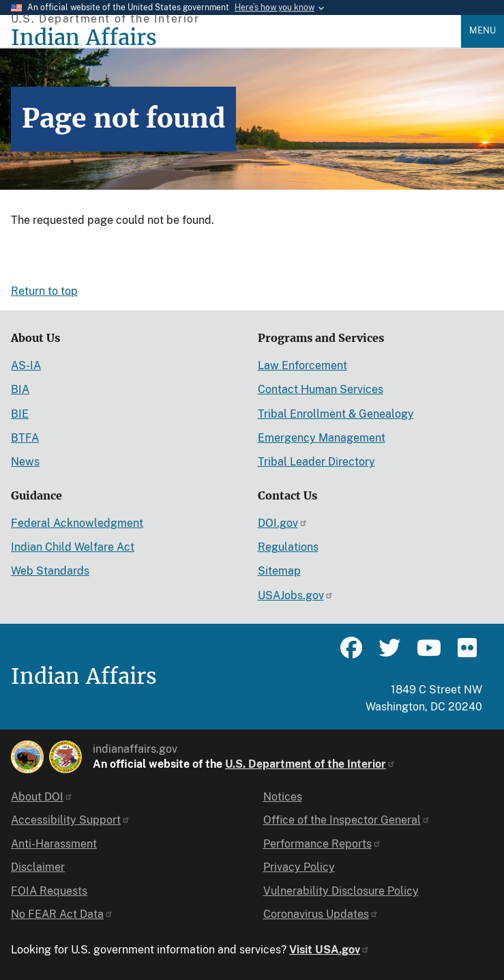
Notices (283, 797)
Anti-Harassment (54, 844)
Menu (483, 30)
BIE (20, 414)
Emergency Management (322, 438)
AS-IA (26, 365)
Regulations (288, 547)
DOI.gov (283, 523)
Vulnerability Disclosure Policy (341, 891)
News (25, 462)
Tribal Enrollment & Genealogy (336, 414)
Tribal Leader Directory (316, 462)
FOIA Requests (49, 891)
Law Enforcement (302, 365)
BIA (20, 389)
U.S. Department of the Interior (310, 764)
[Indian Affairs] (236, 38)
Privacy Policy (299, 867)
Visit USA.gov (329, 950)
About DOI (42, 797)
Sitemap (279, 571)
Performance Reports (322, 844)
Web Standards (50, 571)
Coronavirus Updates (321, 914)
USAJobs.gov (296, 595)
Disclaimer (38, 867)
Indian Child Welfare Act (73, 547)
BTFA (25, 438)
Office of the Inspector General (347, 820)
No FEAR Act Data (62, 914)
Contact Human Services (321, 389)
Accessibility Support (71, 820)
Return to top (44, 291)
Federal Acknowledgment (77, 523)
